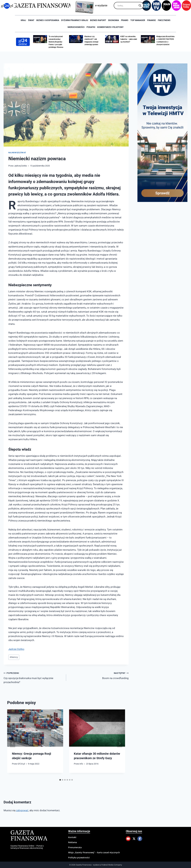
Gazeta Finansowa (29, 836)
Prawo (125, 20)
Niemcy (14, 657)
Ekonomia (114, 20)
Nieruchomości (76, 27)
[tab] (60, 780)
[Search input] (127, 6)
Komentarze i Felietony (110, 27)
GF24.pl (21, 764)
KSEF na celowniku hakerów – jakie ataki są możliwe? (129, 39)
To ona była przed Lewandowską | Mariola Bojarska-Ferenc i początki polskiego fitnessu (56, 42)
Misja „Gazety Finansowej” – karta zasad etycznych (94, 852)
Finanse (151, 20)
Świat (31, 20)
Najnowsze (14, 153)
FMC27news (164, 20)
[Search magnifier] (140, 6)
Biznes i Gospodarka (48, 20)
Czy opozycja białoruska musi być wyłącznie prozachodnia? (34, 677)
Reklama (73, 842)
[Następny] (120, 743)
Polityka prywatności (79, 858)
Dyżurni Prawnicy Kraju (75, 20)
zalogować (22, 810)
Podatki (91, 27)
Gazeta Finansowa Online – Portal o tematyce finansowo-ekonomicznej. (27, 847)
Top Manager (138, 20)
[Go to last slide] (13, 743)
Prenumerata (75, 847)
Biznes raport (98, 20)
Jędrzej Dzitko (21, 166)
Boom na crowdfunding (99, 675)
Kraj (23, 20)
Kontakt (72, 837)
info (81, 764)
